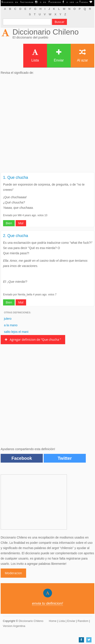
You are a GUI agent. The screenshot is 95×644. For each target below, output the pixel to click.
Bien (9, 223)
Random (83, 621)
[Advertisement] (47, 125)
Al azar (82, 55)
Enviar (59, 55)
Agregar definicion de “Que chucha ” (33, 340)
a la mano (11, 325)
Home (53, 621)
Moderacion (13, 573)
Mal (21, 223)
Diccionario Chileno (46, 32)
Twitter (65, 458)
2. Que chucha (16, 236)
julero (8, 319)
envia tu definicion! (47, 603)
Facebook (22, 458)
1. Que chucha (16, 177)
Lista (35, 55)
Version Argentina (14, 626)
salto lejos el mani (16, 332)
